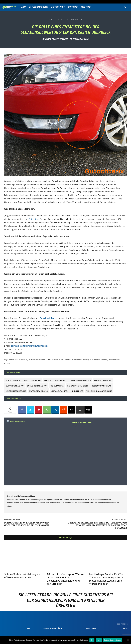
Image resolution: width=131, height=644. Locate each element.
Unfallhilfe (77, 391)
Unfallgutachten (60, 391)
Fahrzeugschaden (103, 381)
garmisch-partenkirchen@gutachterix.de (30, 346)
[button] (125, 7)
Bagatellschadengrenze (56, 381)
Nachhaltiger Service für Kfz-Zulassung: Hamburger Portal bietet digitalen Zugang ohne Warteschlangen (106, 579)
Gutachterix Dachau (49, 318)
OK (92, 640)
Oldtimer (72, 7)
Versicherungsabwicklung (99, 391)
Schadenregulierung (16, 391)
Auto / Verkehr (56, 20)
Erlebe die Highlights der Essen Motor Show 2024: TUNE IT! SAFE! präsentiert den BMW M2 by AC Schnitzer (98, 525)
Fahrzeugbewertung (81, 381)
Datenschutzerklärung (112, 640)
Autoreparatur (13, 381)
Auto (24, 7)
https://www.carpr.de (78, 426)
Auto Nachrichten (73, 20)
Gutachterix (34, 219)
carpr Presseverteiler (57, 39)
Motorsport (58, 7)
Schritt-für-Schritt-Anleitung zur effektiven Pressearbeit (22, 576)
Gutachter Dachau (15, 386)
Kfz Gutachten (57, 386)
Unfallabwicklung (38, 391)
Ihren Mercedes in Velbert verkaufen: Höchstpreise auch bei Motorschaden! (27, 524)
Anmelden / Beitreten (29, 2)
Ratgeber (85, 7)
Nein (99, 640)
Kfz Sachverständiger (78, 386)
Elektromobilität (39, 7)
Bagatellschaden (32, 381)
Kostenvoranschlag (102, 386)
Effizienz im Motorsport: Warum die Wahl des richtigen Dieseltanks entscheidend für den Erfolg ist (65, 579)
